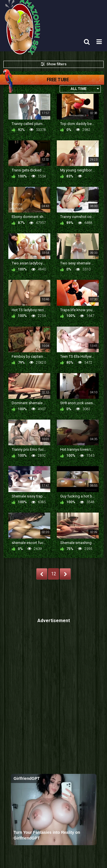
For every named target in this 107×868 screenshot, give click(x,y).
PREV (42, 574)
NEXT (65, 574)
